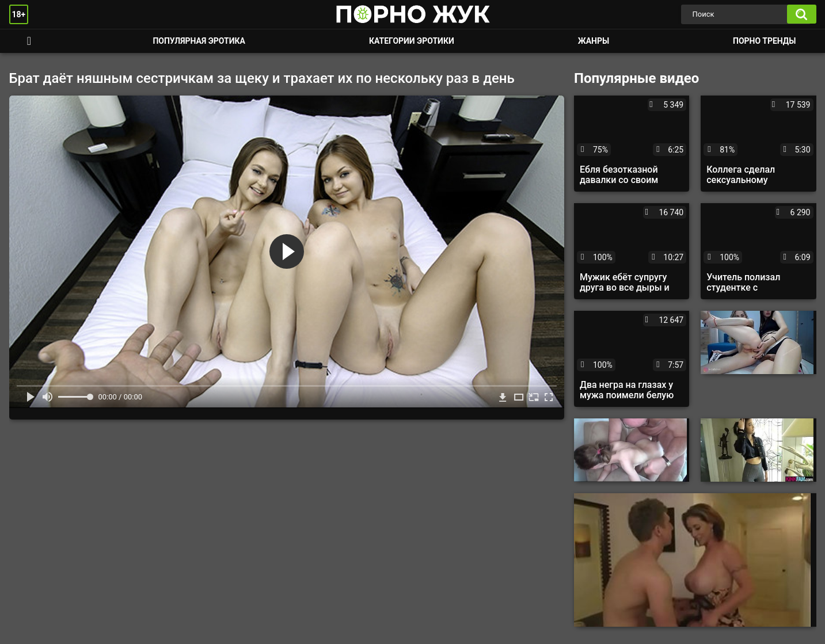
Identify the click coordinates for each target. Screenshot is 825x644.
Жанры (594, 41)
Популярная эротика (199, 41)
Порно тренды (764, 41)
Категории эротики (412, 41)
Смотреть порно (29, 41)
